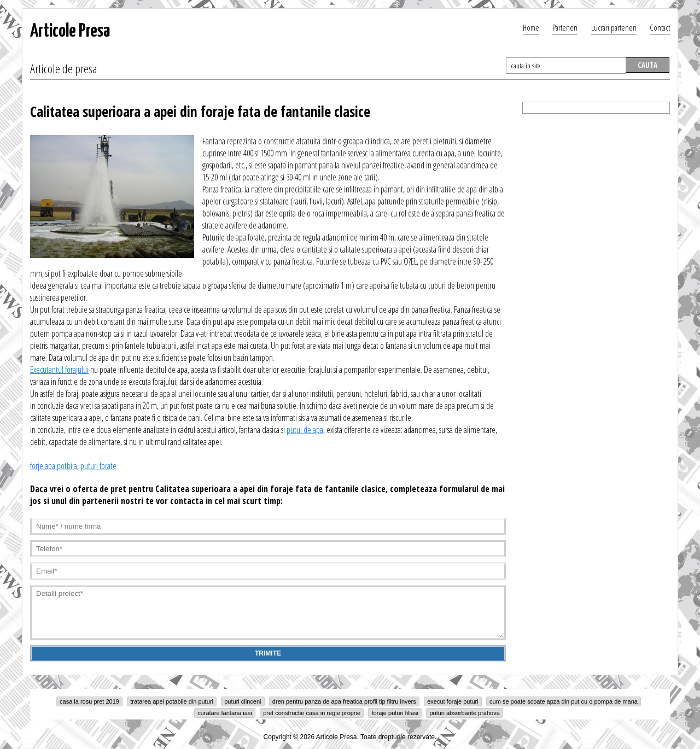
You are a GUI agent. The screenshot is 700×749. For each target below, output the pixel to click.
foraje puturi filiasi (395, 713)
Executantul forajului (59, 370)
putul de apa (305, 430)
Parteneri (565, 27)
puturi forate (98, 466)
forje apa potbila (54, 466)
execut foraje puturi (453, 701)
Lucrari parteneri (614, 27)
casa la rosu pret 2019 (89, 701)
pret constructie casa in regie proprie (312, 713)
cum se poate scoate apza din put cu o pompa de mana (564, 701)
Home (531, 27)
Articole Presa (70, 31)
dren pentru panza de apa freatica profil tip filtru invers (344, 701)
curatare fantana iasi (225, 713)
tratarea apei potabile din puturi (172, 701)
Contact (660, 27)
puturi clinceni (243, 701)
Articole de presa (63, 68)
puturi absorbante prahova (464, 713)
